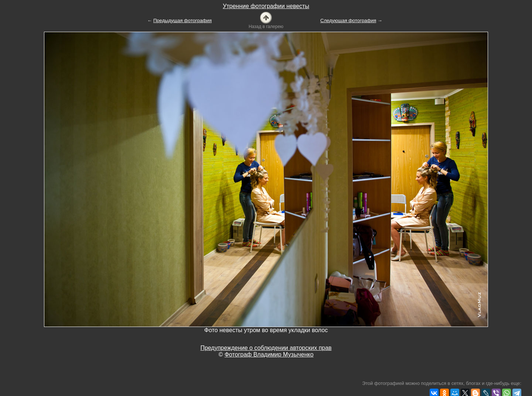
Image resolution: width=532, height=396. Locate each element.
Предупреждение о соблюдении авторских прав (266, 348)
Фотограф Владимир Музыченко (269, 354)
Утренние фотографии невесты (266, 6)
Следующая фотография (348, 20)
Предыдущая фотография (183, 20)
